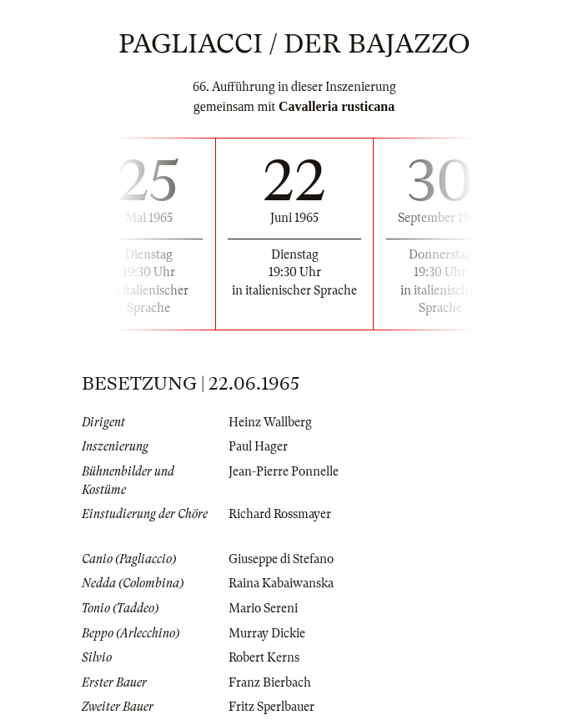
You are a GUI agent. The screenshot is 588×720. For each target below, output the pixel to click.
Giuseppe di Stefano (281, 559)
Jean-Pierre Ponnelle (284, 471)
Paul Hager (258, 446)
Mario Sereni (263, 608)
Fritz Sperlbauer (271, 707)
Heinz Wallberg (270, 422)
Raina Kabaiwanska (281, 583)
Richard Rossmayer (280, 514)
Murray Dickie (267, 633)
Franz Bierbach (270, 682)
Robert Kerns (264, 657)
